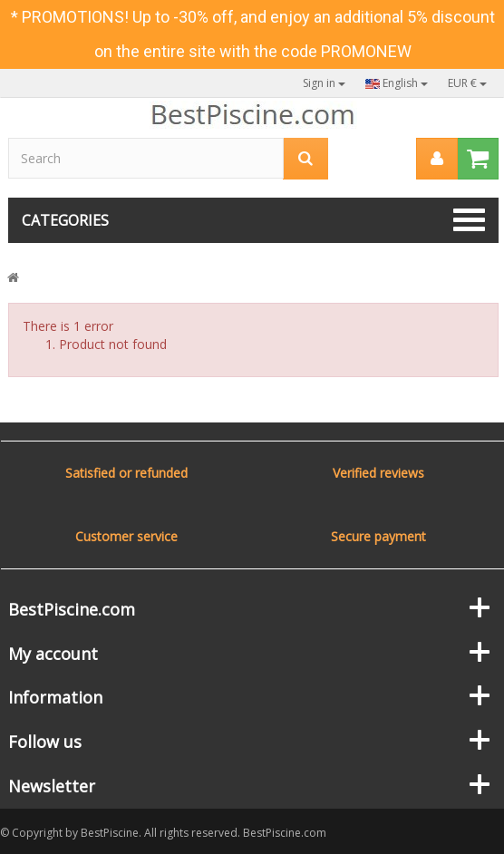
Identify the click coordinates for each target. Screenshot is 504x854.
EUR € (467, 83)
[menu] (437, 159)
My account (53, 654)
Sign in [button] (324, 83)
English (397, 83)
